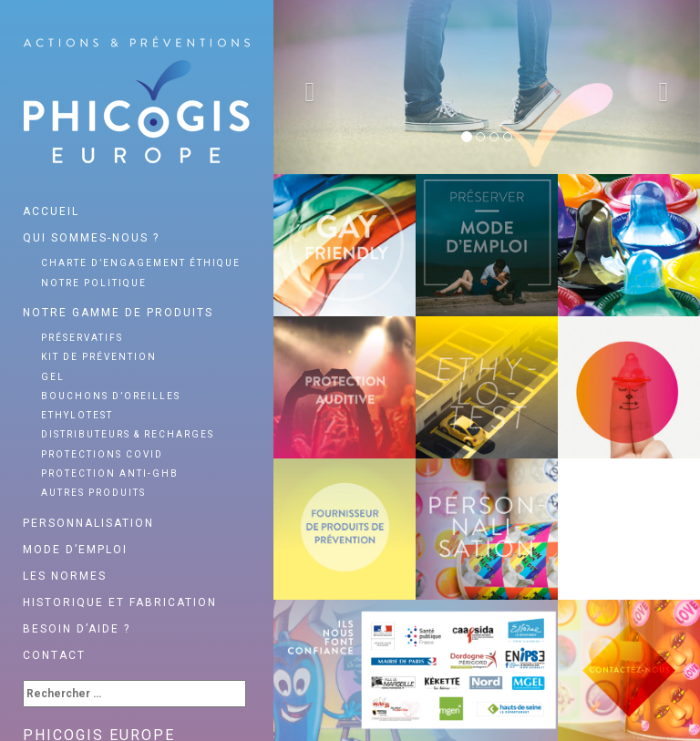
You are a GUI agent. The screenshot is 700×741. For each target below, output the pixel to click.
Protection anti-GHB (110, 473)
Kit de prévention (99, 357)
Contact (54, 655)
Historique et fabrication (120, 602)
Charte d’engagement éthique (141, 263)
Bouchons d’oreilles (111, 396)
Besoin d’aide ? (77, 629)
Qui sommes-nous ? (91, 238)
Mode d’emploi (75, 550)
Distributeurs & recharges (128, 434)
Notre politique (94, 283)
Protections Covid (102, 454)
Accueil (51, 211)
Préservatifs (82, 338)
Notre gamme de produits (118, 313)
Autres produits (93, 493)
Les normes (65, 576)
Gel (53, 377)
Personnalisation (88, 523)
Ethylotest (77, 415)
